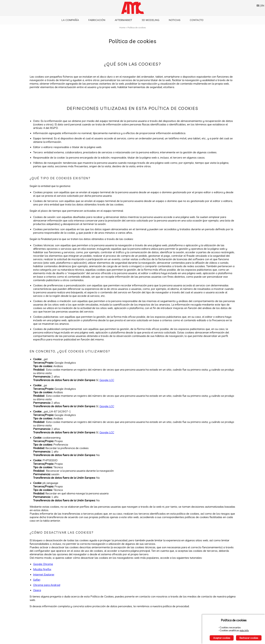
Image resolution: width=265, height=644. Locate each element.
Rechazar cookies (249, 638)
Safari (37, 580)
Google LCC (107, 380)
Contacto (197, 20)
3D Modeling (151, 20)
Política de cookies (137, 27)
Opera (37, 590)
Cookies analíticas (229, 630)
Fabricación (97, 20)
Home (122, 27)
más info (244, 630)
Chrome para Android (47, 585)
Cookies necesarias (230, 627)
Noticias (175, 20)
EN (263, 6)
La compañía (70, 20)
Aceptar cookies (222, 638)
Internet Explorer (44, 574)
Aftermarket (124, 20)
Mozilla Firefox (42, 569)
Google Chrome (43, 564)
